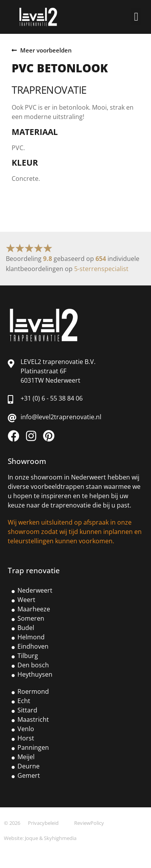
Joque (31, 838)
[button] (136, 17)
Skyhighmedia (60, 838)
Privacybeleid (43, 823)
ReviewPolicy (89, 823)
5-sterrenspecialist (101, 269)
